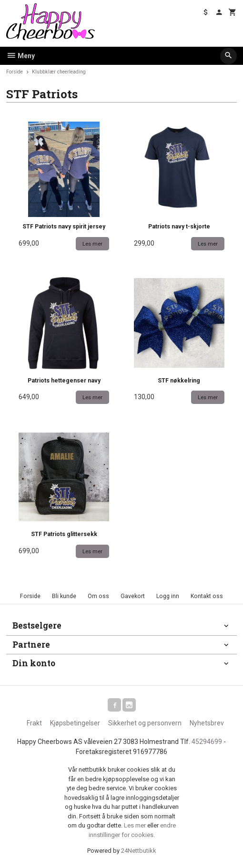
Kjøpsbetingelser (75, 723)
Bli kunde (64, 596)
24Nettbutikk (139, 851)
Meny (20, 56)
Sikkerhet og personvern (145, 723)
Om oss (98, 596)
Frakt (34, 723)
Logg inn (168, 596)
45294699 (207, 742)
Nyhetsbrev (207, 723)
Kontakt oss (207, 596)
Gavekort (133, 596)
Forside (15, 72)
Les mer (136, 825)
